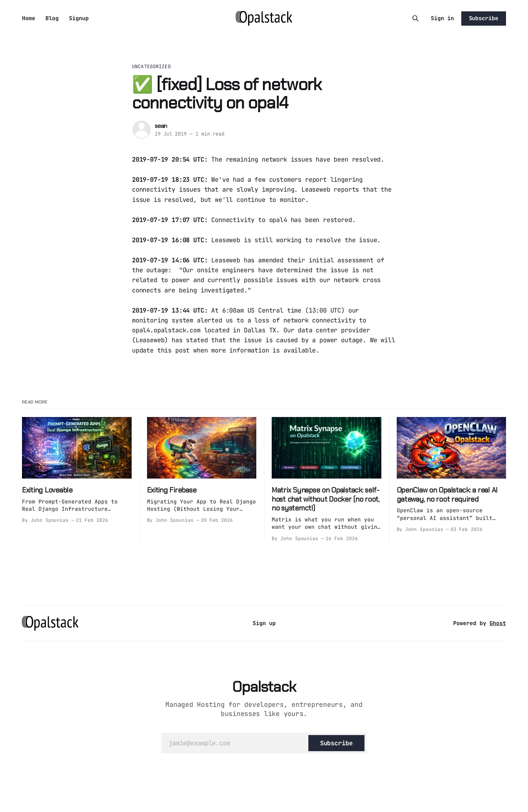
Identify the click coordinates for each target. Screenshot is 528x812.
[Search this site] (415, 18)
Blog (52, 18)
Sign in (442, 18)
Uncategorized (151, 67)
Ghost (498, 623)
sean (161, 126)
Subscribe (484, 18)
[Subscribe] (336, 743)
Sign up (264, 623)
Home (29, 18)
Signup (79, 18)
